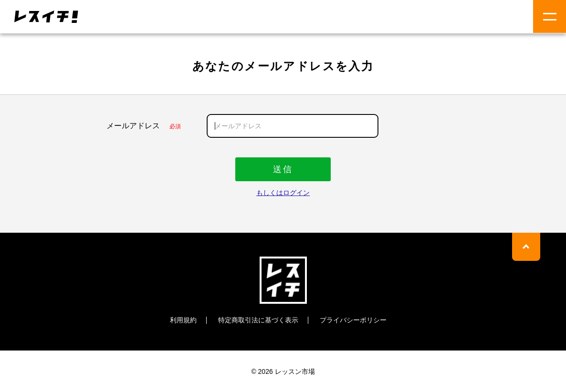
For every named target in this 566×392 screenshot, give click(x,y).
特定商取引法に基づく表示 (258, 320)
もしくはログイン (283, 192)
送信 (283, 169)
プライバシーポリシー (353, 320)
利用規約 (183, 320)
